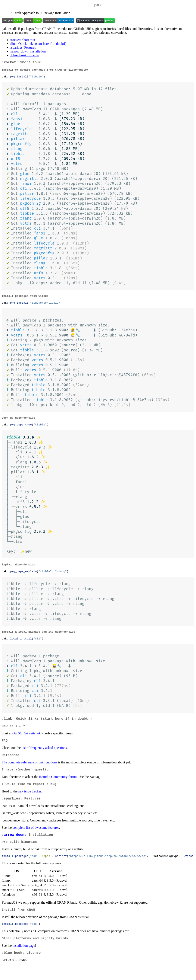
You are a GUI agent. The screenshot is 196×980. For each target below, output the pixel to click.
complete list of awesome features (36, 838)
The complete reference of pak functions (29, 771)
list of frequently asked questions (44, 756)
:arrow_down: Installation (28, 52)
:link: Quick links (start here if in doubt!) (38, 44)
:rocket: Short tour (23, 41)
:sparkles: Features (23, 48)
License (25, 56)
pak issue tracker (30, 801)
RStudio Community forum (58, 786)
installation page (24, 959)
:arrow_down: (14, 846)
